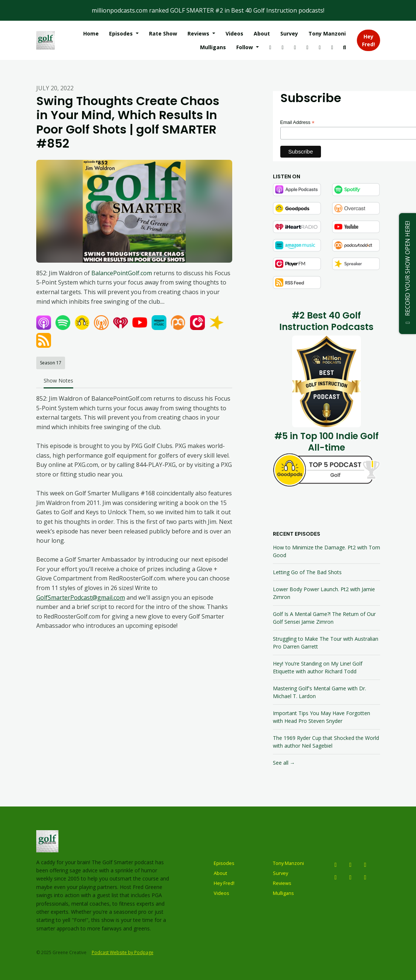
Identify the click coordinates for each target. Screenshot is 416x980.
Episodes (122, 33)
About (262, 33)
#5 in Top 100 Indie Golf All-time (327, 442)
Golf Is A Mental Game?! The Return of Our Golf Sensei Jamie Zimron (324, 618)
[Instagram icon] (336, 865)
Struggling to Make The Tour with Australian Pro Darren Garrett (326, 643)
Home (91, 33)
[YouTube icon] (351, 865)
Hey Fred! (368, 40)
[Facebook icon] (336, 877)
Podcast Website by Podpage (123, 952)
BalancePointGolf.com (122, 273)
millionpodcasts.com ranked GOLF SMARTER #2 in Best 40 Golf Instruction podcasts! (208, 10)
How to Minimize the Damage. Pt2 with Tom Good (327, 551)
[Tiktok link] (308, 47)
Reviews (199, 33)
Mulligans (213, 47)
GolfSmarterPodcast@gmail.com (81, 597)
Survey (289, 33)
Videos (234, 33)
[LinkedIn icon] (365, 877)
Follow (245, 47)
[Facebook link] (332, 47)
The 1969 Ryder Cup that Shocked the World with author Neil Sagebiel (326, 742)
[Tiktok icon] (351, 877)
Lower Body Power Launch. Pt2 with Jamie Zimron (324, 593)
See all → (284, 763)
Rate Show (163, 33)
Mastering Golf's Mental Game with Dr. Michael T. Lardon (319, 692)
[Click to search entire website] (345, 47)
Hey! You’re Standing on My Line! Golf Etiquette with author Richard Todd (318, 667)
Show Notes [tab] (58, 380)
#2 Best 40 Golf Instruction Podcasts (326, 321)
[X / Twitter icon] (365, 865)
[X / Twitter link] (295, 47)
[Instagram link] (270, 47)
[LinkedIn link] (320, 47)
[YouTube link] (283, 47)
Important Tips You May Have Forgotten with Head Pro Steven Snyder (322, 717)
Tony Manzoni (327, 33)
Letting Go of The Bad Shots (307, 572)
